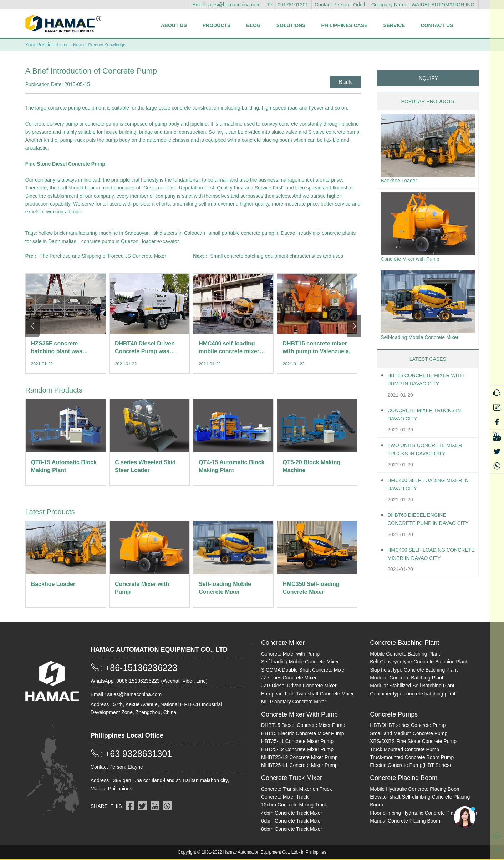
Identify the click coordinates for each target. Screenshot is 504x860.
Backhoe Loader (401, 181)
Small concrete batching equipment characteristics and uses (277, 256)
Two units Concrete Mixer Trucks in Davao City (430, 452)
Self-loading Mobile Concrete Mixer (425, 340)
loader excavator (161, 241)
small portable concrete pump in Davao (252, 233)
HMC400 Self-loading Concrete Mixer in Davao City (427, 558)
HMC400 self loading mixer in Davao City (430, 487)
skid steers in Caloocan (179, 233)
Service (394, 25)
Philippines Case (344, 25)
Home (64, 45)
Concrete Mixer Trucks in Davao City (429, 418)
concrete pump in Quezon (110, 241)
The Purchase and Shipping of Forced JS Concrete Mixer (103, 256)
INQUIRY (428, 78)
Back (343, 80)
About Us (174, 25)
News (81, 45)
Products (217, 25)
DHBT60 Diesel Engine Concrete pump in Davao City (426, 523)
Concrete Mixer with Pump (414, 260)
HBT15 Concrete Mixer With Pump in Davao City (431, 383)
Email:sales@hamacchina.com (226, 5)
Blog (253, 25)
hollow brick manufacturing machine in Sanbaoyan (94, 233)
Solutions (291, 25)
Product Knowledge (114, 45)
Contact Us (437, 25)
